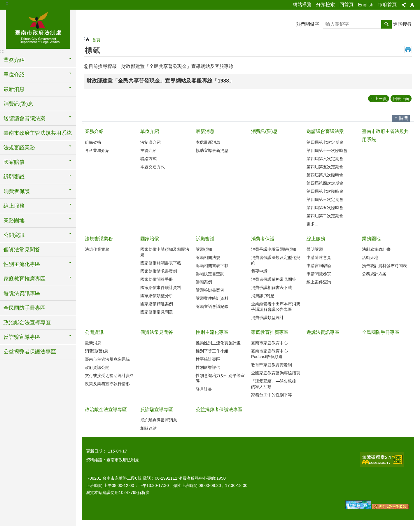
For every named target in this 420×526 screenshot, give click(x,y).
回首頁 (346, 5)
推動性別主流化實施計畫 (218, 343)
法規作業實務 (97, 249)
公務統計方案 (374, 274)
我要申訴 (259, 271)
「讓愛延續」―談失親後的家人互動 (274, 384)
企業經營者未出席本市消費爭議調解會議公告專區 (276, 307)
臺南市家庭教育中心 (269, 343)
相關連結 (148, 428)
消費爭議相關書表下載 (272, 287)
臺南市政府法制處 (38, 28)
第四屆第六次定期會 (325, 159)
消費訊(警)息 (18, 104)
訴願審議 (205, 239)
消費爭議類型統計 (267, 318)
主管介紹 (148, 150)
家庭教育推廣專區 (270, 332)
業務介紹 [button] (14, 60)
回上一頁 (379, 99)
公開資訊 (94, 332)
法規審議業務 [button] (19, 148)
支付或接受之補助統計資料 (109, 376)
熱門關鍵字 (308, 24)
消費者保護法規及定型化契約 (276, 260)
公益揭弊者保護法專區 (30, 352)
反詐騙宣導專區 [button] (22, 337)
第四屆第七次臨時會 (325, 191)
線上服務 (316, 239)
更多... (312, 224)
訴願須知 (204, 249)
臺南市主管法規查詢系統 (107, 359)
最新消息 (205, 131)
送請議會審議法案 (325, 131)
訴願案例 (204, 282)
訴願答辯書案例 (210, 290)
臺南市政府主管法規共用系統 (38, 133)
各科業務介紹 (97, 150)
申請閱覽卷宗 (319, 274)
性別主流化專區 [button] (22, 264)
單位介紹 (150, 131)
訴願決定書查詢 (210, 274)
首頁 (96, 40)
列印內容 (408, 50)
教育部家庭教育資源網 (272, 365)
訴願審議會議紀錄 (212, 306)
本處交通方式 (153, 167)
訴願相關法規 (208, 257)
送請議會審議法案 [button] (24, 118)
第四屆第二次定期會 (325, 216)
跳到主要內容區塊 (3, 3)
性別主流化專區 (212, 332)
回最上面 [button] (401, 99)
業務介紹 (94, 131)
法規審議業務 (99, 239)
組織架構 (93, 142)
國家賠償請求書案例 (159, 271)
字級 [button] (412, 5)
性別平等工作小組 (212, 351)
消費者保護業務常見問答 (274, 279)
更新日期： (96, 451)
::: (6, 3)
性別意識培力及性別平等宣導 (220, 378)
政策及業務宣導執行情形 (107, 384)
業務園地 (371, 239)
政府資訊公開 (97, 367)
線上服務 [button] (14, 206)
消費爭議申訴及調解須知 (274, 249)
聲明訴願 (315, 249)
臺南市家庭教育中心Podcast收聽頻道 (269, 354)
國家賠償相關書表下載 (161, 263)
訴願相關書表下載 (212, 266)
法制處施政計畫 (376, 249)
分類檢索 (325, 5)
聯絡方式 (148, 159)
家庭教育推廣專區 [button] (24, 279)
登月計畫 (204, 389)
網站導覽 (302, 5)
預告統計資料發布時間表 (384, 266)
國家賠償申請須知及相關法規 (165, 252)
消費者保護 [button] (17, 191)
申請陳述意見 (319, 257)
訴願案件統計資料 (212, 298)
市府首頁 (387, 5)
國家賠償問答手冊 (157, 279)
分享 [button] (404, 5)
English (366, 5)
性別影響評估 (208, 367)
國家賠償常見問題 (157, 312)
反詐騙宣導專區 (157, 410)
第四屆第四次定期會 (325, 183)
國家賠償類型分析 (157, 296)
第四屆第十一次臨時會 (327, 150)
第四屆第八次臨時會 (325, 175)
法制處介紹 (150, 142)
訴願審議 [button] (14, 177)
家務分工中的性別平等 (272, 395)
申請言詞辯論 (319, 266)
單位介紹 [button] (14, 75)
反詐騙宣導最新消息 (159, 420)
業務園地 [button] (14, 220)
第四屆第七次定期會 (325, 142)
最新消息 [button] (14, 89)
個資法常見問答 (22, 250)
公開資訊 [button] (14, 235)
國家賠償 (150, 239)
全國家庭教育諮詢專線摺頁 (276, 373)
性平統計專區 (208, 359)
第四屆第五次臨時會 (325, 208)
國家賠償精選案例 (157, 304)
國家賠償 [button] (14, 162)
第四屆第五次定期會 (325, 167)
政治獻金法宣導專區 (27, 322)
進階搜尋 (402, 24)
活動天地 (370, 257)
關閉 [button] (404, 118)
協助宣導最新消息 (212, 150)
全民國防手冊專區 (24, 308)
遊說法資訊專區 (22, 293)
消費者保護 (263, 239)
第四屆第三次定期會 (325, 199)
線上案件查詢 (319, 282)
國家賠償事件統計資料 (161, 287)
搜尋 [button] (386, 24)
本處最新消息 (208, 142)
